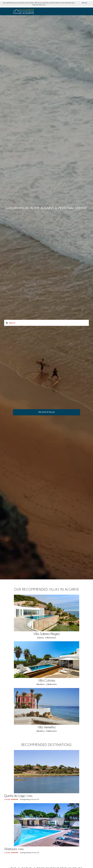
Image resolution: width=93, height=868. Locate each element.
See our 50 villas (46, 412)
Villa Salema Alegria (46, 634)
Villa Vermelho (47, 727)
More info (42, 5)
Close (85, 3)
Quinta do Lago (15, 796)
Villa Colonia (47, 680)
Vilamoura (10, 849)
